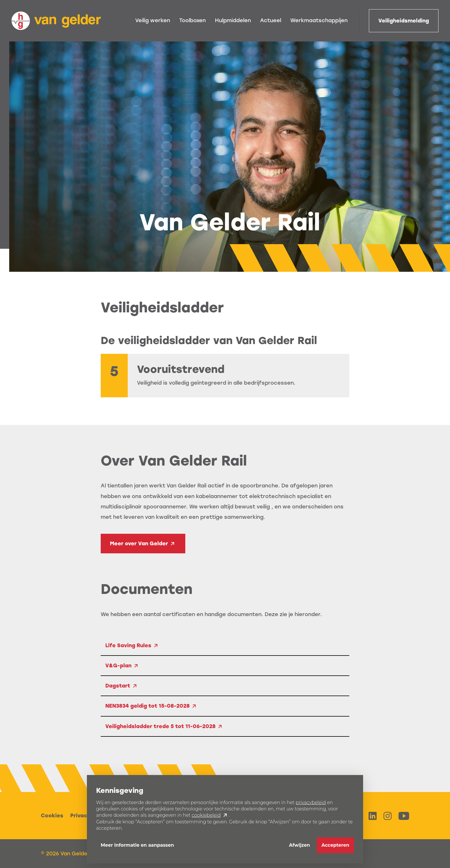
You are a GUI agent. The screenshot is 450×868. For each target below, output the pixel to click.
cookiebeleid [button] (206, 815)
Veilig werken (153, 20)
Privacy (80, 816)
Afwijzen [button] (299, 845)
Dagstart (118, 686)
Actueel (271, 20)
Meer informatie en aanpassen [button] (137, 845)
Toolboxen (192, 20)
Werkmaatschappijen (319, 20)
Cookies (52, 816)
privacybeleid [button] (311, 803)
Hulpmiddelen (233, 20)
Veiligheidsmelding (404, 21)
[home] (56, 21)
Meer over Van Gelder (139, 544)
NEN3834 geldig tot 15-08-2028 (147, 706)
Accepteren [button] (335, 845)
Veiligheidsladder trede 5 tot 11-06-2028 (160, 726)
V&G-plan (118, 666)
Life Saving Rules (128, 645)
